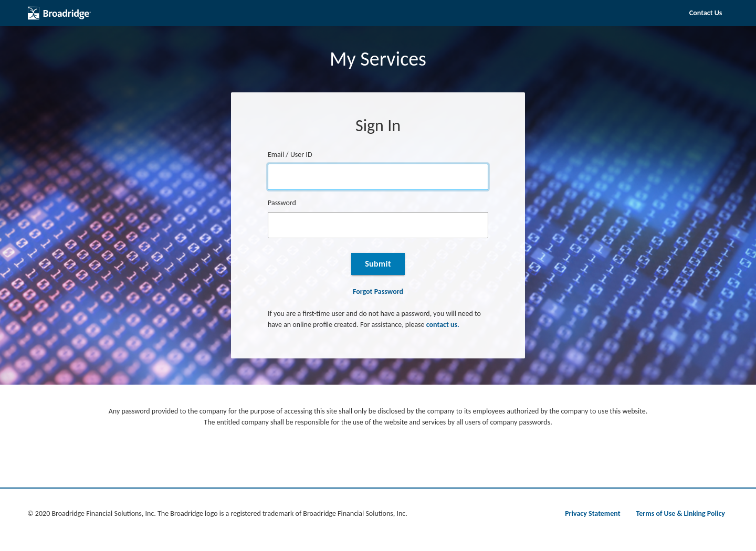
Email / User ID (290, 155)
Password (282, 203)
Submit (378, 264)
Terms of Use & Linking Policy (681, 513)
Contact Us (706, 13)
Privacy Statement (592, 513)
